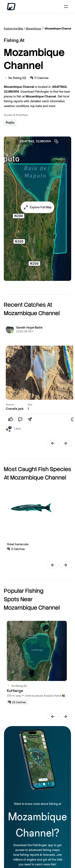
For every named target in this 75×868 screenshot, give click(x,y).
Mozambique (33, 28)
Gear (30, 405)
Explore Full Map (41, 207)
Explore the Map (13, 28)
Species (10, 405)
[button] (37, 207)
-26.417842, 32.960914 (39, 141)
